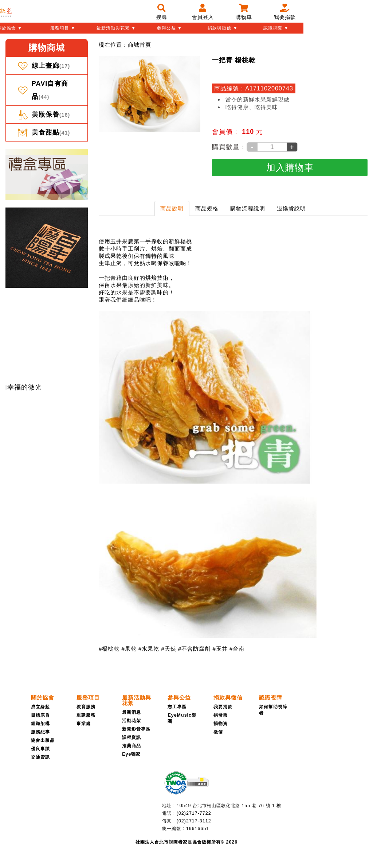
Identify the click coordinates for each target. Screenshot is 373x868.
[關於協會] (43, 697)
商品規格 (207, 208)
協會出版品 (43, 740)
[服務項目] (88, 697)
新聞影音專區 (136, 729)
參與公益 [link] (179, 697)
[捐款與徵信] (228, 697)
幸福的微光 (25, 387)
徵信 (218, 732)
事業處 (84, 724)
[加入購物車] (290, 168)
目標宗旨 (40, 715)
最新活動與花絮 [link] (137, 700)
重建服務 (86, 715)
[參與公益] (179, 697)
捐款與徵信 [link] (228, 697)
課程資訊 (131, 737)
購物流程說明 (248, 208)
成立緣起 (40, 707)
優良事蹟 (40, 749)
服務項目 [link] (88, 697)
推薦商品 (131, 746)
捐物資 (221, 724)
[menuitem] (140, 45)
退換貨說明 (291, 208)
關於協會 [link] (43, 697)
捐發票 (221, 715)
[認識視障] (271, 697)
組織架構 (40, 724)
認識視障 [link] (271, 697)
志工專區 (177, 707)
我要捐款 (223, 707)
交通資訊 (40, 757)
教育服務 (86, 707)
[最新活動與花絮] (137, 700)
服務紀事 (40, 732)
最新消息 (131, 712)
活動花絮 (131, 721)
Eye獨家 (131, 754)
